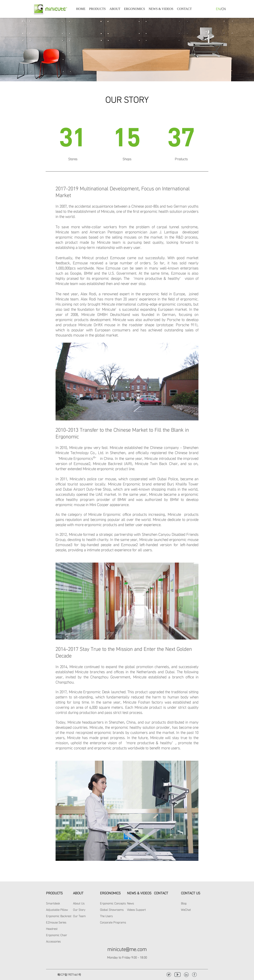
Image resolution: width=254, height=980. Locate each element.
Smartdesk (53, 903)
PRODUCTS (97, 9)
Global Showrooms (112, 910)
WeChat (186, 910)
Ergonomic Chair (57, 935)
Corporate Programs (113, 922)
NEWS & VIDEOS (161, 9)
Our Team (79, 916)
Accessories (53, 941)
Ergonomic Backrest (59, 916)
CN (224, 9)
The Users (106, 916)
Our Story (79, 910)
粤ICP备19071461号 (69, 975)
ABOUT (115, 9)
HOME (81, 9)
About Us (79, 903)
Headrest (52, 929)
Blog (184, 903)
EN (218, 9)
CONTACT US (191, 893)
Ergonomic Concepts (113, 903)
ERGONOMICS (135, 9)
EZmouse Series (56, 922)
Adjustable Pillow (57, 910)
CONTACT (184, 9)
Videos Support (136, 910)
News (130, 903)
